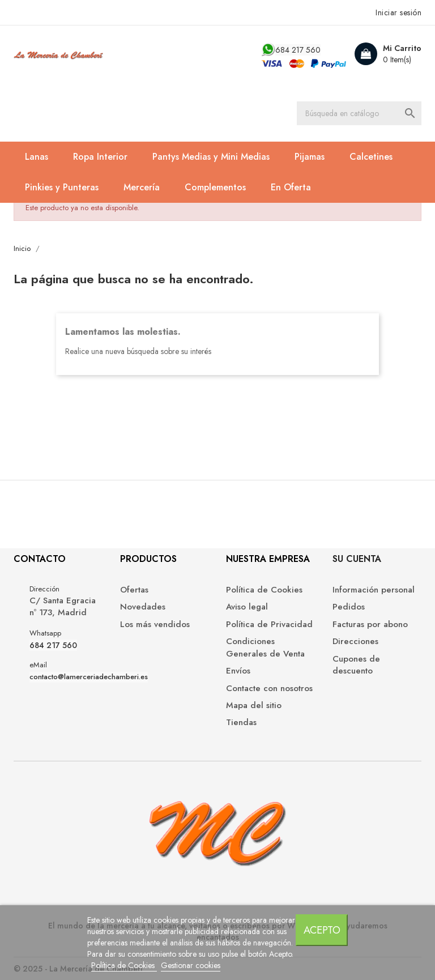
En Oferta (291, 187)
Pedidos (349, 607)
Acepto (322, 930)
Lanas (37, 157)
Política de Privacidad (269, 625)
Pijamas (310, 157)
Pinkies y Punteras (62, 187)
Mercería (142, 187)
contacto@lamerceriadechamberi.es (89, 677)
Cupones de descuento (356, 665)
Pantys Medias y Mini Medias (211, 157)
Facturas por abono (370, 625)
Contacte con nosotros (269, 689)
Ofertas (134, 590)
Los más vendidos (155, 625)
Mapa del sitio (254, 706)
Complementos (215, 187)
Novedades (143, 607)
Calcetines (371, 157)
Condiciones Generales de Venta (265, 647)
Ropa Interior (100, 157)
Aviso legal (247, 607)
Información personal (374, 590)
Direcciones (355, 642)
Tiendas (241, 723)
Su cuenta (357, 559)
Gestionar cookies (191, 965)
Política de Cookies (124, 965)
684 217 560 (298, 50)
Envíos (238, 671)
